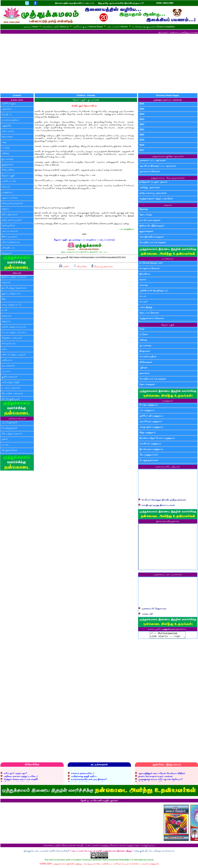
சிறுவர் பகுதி (8, 175)
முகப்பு (152, 846)
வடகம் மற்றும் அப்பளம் (14, 332)
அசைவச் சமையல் (17, 418)
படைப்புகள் (92, 846)
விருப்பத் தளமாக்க (102, 266)
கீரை (4, 299)
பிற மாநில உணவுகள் (12, 393)
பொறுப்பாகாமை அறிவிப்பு (98, 865)
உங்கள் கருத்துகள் (150, 865)
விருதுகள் (7, 253)
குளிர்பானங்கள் (9, 377)
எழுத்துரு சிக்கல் (108, 846)
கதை (4, 142)
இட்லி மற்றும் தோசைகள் (14, 288)
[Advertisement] (99, 63)
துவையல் (6, 316)
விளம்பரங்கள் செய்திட (73, 846)
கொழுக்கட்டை (9, 343)
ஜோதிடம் (7, 114)
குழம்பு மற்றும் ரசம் (11, 293)
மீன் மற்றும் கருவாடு (12, 434)
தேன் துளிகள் (8, 225)
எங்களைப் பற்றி (51, 846)
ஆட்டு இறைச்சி (9, 422)
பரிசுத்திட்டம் (8, 248)
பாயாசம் (6, 371)
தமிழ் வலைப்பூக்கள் (12, 220)
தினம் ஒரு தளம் (9, 236)
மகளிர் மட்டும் (9, 181)
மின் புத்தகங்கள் (10, 214)
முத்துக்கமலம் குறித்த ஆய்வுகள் (168, 156)
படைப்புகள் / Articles (117, 27)
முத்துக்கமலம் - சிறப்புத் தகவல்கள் (168, 178)
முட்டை (6, 445)
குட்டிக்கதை (7, 159)
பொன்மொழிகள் (10, 120)
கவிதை (5, 153)
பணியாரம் (7, 360)
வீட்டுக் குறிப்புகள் (11, 399)
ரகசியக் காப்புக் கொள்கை (126, 865)
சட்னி (4, 310)
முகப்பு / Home (31, 27)
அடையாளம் (8, 131)
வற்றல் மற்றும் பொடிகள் (14, 327)
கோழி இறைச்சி (9, 428)
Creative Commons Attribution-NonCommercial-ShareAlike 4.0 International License (114, 861)
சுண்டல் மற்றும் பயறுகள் (14, 354)
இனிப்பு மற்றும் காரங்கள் (14, 277)
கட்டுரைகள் (168, 259)
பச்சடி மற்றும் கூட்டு (11, 304)
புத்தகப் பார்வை (10, 198)
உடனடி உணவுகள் (11, 388)
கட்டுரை (6, 148)
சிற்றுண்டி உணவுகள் (12, 338)
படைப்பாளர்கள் (10, 231)
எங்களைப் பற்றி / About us (55, 27)
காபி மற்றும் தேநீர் (11, 382)
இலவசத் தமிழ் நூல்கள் (168, 521)
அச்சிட (64, 266)
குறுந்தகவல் (8, 164)
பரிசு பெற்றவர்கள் (11, 242)
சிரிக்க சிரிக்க (8, 170)
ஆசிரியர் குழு (9, 103)
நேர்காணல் (7, 137)
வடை (5, 349)
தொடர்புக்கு (141, 846)
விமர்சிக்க (80, 266)
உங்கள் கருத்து (126, 846)
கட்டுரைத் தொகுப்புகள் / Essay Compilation (153, 27)
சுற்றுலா (5, 209)
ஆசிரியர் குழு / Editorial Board (88, 27)
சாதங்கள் (6, 282)
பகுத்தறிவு (7, 125)
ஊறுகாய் (6, 321)
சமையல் (6, 187)
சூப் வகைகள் (8, 366)
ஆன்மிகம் (7, 109)
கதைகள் (168, 205)
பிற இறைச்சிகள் (9, 450)
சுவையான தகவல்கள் (12, 203)
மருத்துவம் (7, 192)
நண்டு (5, 439)
